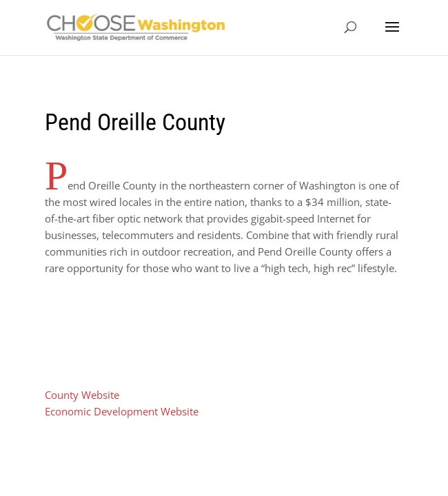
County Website (82, 395)
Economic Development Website (122, 411)
